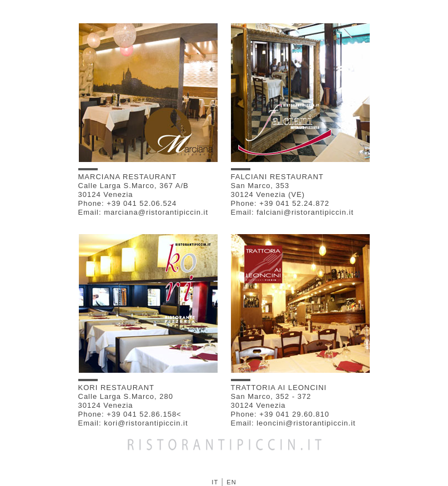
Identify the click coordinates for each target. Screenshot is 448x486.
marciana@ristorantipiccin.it (156, 212)
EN (231, 482)
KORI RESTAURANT (117, 385)
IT (215, 482)
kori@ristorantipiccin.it (146, 423)
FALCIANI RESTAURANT (278, 174)
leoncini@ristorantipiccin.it (306, 423)
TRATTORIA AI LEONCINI (279, 385)
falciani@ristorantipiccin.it (305, 212)
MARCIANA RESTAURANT (128, 174)
